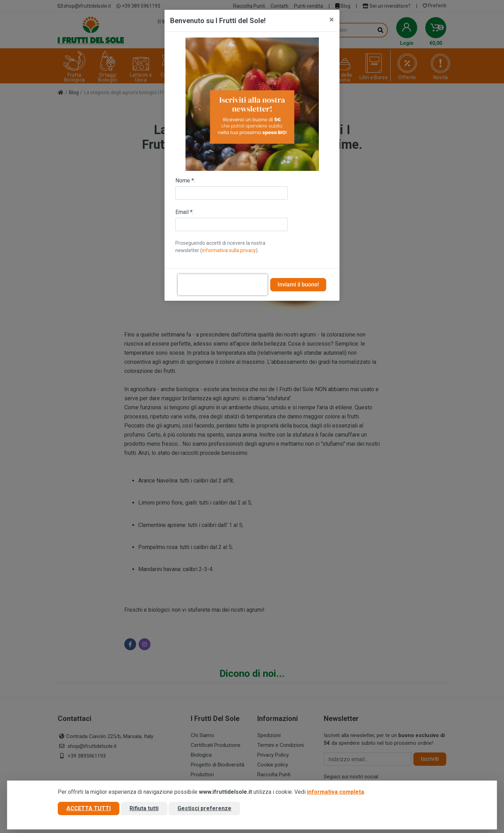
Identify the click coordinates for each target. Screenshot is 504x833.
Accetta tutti (89, 810)
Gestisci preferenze (204, 810)
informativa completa (335, 793)
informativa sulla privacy (229, 250)
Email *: (184, 212)
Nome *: (185, 181)
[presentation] (223, 285)
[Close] (332, 20)
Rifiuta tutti (144, 810)
